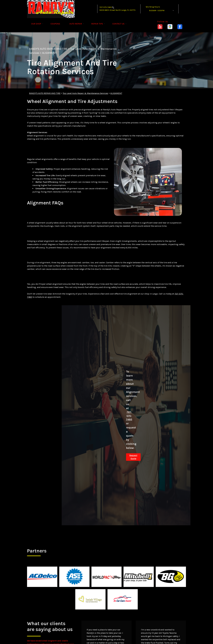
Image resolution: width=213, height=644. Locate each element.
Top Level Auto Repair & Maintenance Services (85, 93)
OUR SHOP (36, 24)
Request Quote (133, 457)
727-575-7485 (106, 7)
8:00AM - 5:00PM (157, 11)
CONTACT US (118, 24)
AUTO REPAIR (76, 24)
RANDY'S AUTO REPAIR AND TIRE (48, 49)
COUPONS (55, 24)
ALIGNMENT (49, 53)
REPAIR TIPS (97, 24)
